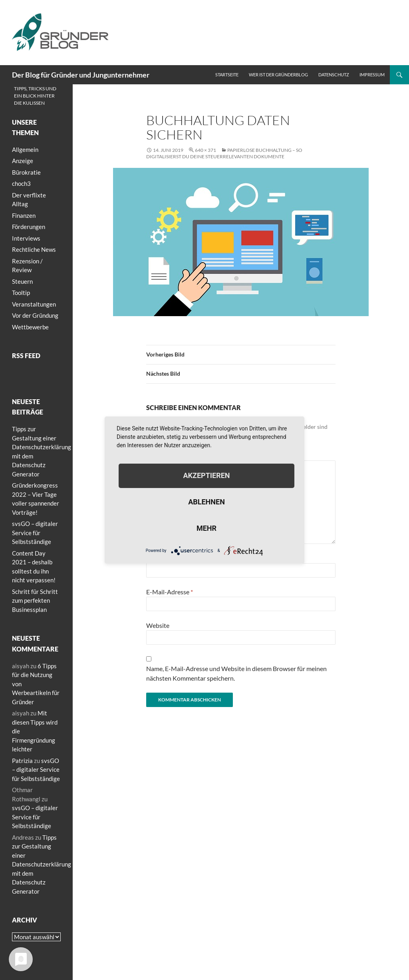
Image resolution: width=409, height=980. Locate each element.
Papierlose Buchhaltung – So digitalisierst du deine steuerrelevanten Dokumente (224, 153)
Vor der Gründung (35, 315)
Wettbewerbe (30, 327)
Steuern (22, 281)
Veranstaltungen (34, 304)
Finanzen (24, 215)
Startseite (227, 75)
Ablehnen (206, 502)
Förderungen (29, 227)
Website (158, 625)
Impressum (372, 75)
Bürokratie (26, 172)
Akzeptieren (206, 475)
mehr (206, 528)
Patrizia (22, 761)
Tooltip (21, 293)
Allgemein (25, 149)
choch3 (21, 183)
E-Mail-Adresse (170, 592)
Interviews (26, 238)
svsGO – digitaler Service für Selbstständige (35, 533)
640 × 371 (205, 150)
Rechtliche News (34, 249)
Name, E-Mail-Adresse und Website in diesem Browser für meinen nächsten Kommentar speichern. (236, 673)
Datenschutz (334, 75)
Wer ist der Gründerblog (278, 75)
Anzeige (23, 161)
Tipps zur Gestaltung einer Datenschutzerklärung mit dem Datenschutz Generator (42, 864)
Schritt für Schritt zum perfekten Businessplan (35, 601)
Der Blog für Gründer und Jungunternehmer (81, 75)
